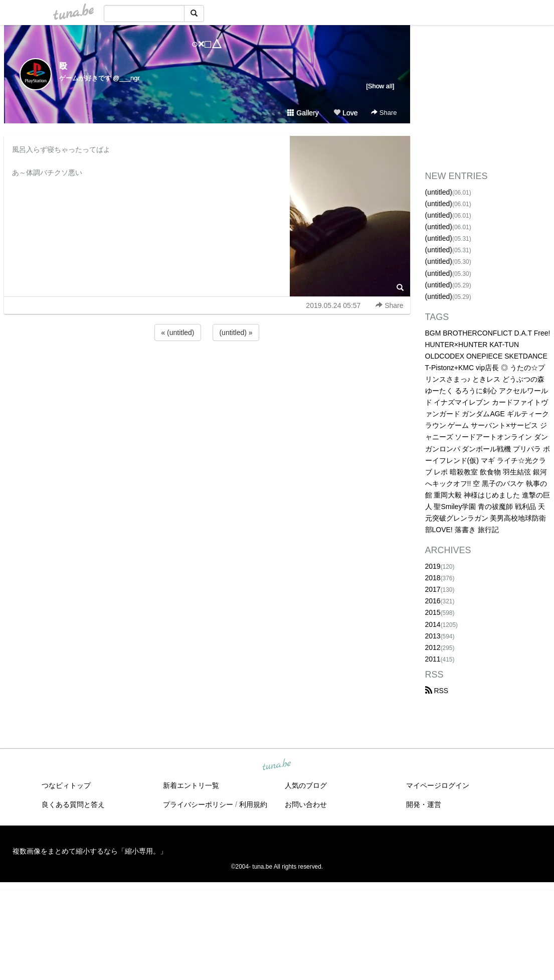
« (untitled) (177, 333)
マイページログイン (438, 785)
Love (345, 113)
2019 (433, 566)
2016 (433, 601)
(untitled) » (236, 333)
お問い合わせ (306, 804)
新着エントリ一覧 (191, 785)
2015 (433, 612)
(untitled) (439, 192)
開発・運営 (424, 804)
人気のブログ (306, 785)
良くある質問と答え (73, 804)
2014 (433, 624)
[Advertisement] (207, 370)
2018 (433, 578)
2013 (433, 636)
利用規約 (253, 804)
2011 (433, 659)
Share (384, 113)
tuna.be (277, 765)
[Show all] (380, 86)
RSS (437, 691)
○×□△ (207, 44)
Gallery (303, 113)
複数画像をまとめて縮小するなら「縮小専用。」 (90, 851)
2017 (433, 589)
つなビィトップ (66, 785)
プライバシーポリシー (198, 804)
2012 (433, 647)
